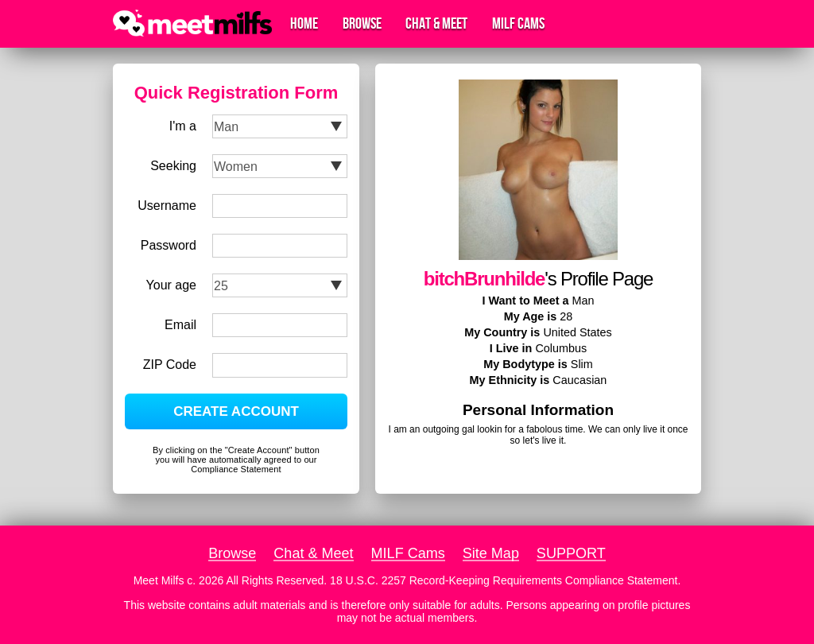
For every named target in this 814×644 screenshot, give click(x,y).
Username (167, 206)
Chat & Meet (436, 24)
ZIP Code (170, 365)
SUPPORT (571, 553)
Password (169, 245)
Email (180, 325)
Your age (171, 285)
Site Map (491, 553)
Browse (362, 24)
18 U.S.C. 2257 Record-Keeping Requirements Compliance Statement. (505, 580)
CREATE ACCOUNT (236, 411)
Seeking (173, 166)
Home (304, 24)
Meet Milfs (159, 580)
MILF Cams (518, 24)
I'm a (183, 126)
